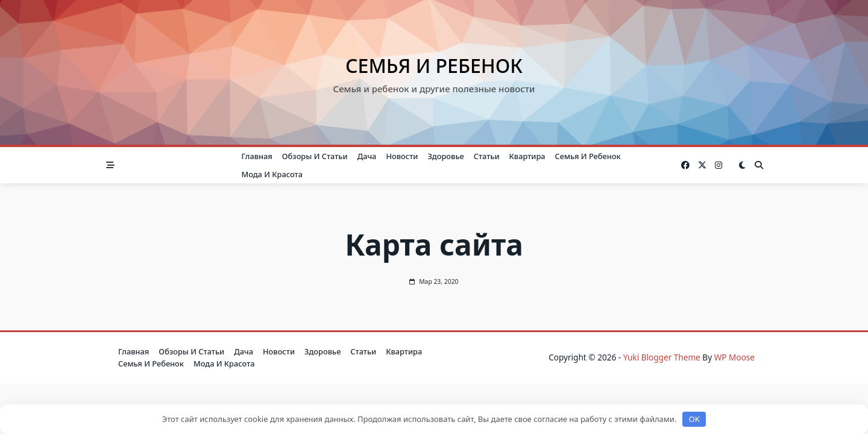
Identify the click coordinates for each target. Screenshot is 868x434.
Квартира (527, 156)
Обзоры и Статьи (315, 156)
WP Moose (734, 357)
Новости (402, 156)
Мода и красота (272, 174)
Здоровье (445, 156)
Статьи (487, 156)
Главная (256, 156)
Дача (367, 156)
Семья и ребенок (434, 65)
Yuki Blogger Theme (662, 357)
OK (694, 419)
